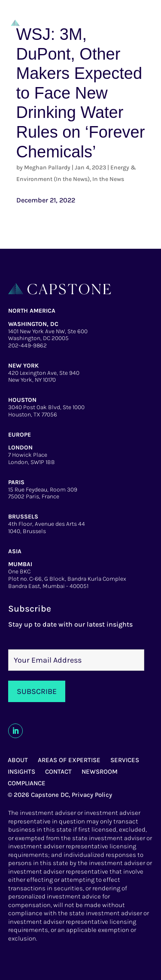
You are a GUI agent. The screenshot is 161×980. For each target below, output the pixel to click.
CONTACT (58, 772)
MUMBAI (20, 564)
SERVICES (125, 760)
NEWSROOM (100, 772)
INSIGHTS (21, 772)
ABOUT (18, 760)
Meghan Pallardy (47, 167)
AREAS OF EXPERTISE (69, 760)
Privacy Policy (92, 795)
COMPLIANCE (27, 783)
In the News (108, 179)
